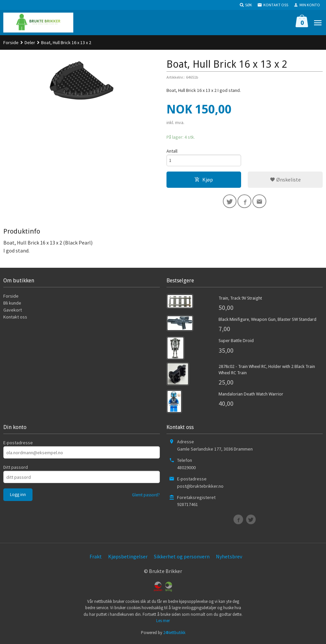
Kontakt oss (15, 319)
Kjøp (204, 180)
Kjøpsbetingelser (128, 558)
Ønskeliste (285, 180)
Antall (172, 151)
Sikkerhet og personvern (182, 558)
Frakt (96, 558)
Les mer (163, 622)
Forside (11, 42)
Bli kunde (12, 305)
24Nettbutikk (174, 634)
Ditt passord (16, 469)
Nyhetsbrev (229, 558)
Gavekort (13, 312)
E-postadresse (18, 444)
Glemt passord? (146, 497)
